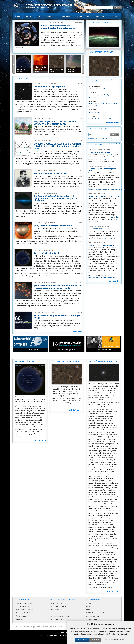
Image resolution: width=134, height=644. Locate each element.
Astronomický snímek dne (100, 23)
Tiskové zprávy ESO (23, 613)
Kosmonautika (78, 23)
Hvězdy (80, 83)
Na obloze (50, 16)
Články (17, 16)
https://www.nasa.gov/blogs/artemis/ (102, 278)
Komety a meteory (92, 619)
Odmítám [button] (95, 640)
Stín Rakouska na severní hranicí (51, 173)
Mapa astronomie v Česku (60, 616)
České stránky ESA (22, 616)
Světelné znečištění (58, 603)
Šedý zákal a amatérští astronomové (53, 226)
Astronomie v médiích (58, 613)
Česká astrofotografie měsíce (102, 52)
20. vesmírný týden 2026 (46, 253)
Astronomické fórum (58, 619)
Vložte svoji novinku (114, 144)
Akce (38, 16)
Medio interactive (55, 635)
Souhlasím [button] (82, 640)
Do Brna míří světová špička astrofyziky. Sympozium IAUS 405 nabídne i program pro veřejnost (57, 198)
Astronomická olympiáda (25, 610)
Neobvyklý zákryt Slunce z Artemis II (104, 196)
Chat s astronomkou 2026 (99, 229)
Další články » (77, 332)
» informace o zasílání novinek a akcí (101, 139)
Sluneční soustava (92, 616)
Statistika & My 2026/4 (105, 155)
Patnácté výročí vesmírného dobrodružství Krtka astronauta (58, 27)
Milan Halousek (58, 23)
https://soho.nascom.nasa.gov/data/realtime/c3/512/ (107, 189)
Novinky (29, 16)
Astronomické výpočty (58, 606)
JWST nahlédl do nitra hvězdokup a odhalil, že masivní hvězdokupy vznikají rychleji (57, 287)
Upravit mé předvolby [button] (114, 640)
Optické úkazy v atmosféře (95, 613)
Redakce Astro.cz (51, 193)
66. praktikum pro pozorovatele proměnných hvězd (57, 317)
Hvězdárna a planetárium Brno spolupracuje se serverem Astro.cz (65, 627)
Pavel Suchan (50, 119)
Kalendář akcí (95, 81)
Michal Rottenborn (51, 171)
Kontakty (115, 16)
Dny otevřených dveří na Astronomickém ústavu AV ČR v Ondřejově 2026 (55, 123)
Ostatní (80, 118)
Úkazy (81, 170)
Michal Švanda (50, 141)
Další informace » (39, 440)
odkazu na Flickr (113, 217)
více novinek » (114, 281)
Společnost (100, 16)
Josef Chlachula (50, 223)
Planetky (89, 610)
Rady (88, 16)
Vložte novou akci (115, 80)
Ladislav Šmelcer (51, 313)
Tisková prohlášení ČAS (24, 603)
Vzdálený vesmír (77, 193)
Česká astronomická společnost (29, 627)
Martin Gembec (51, 250)
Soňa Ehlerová (104, 226)
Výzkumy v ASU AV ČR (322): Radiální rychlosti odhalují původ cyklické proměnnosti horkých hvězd (58, 146)
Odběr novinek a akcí (98, 129)
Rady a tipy (55, 610)
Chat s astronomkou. (107, 238)
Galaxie (88, 606)
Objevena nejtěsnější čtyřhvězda (51, 86)
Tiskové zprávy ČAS (23, 606)
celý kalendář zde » (112, 123)
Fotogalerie (66, 16)
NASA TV (19, 619)
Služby (80, 16)
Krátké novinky (95, 145)
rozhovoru (107, 159)
